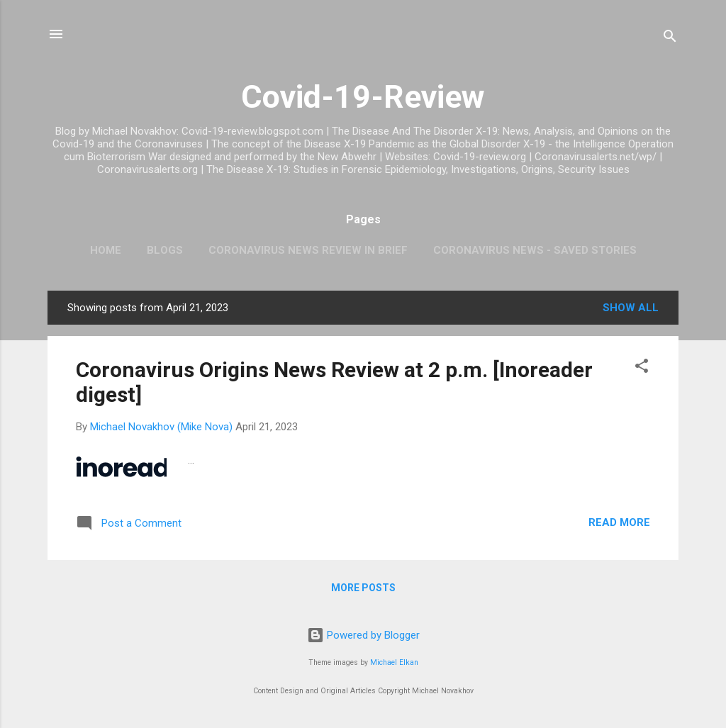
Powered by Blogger (363, 635)
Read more (619, 522)
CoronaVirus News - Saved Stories (535, 250)
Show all (631, 308)
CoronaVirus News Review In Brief (308, 250)
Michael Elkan (394, 662)
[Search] (670, 39)
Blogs (165, 250)
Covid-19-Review (363, 97)
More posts (363, 588)
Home (106, 250)
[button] (642, 368)
